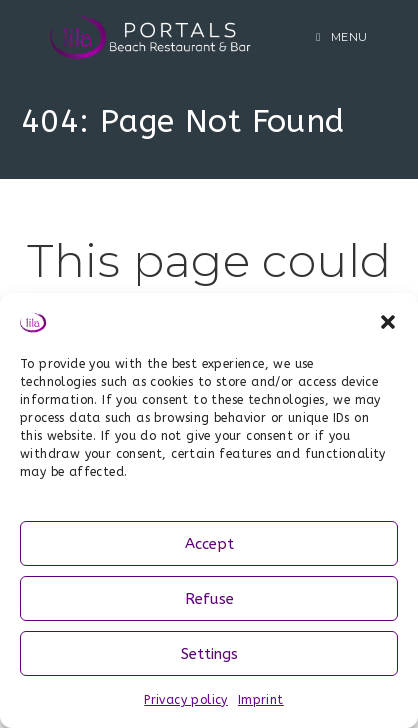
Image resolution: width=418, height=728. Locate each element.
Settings (209, 654)
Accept (209, 544)
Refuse (209, 599)
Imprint (261, 700)
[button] (388, 322)
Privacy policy (186, 700)
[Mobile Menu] (342, 37)
